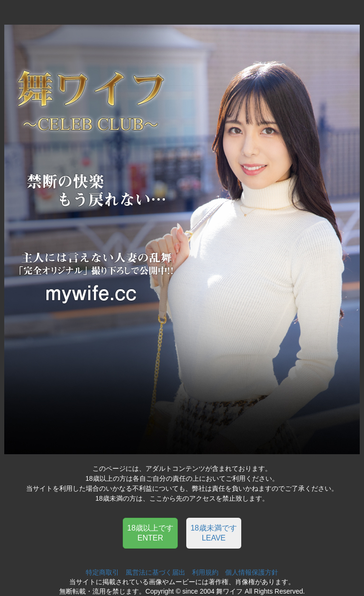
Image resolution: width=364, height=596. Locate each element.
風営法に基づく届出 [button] (155, 572)
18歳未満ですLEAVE (214, 533)
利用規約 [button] (205, 572)
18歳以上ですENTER (150, 533)
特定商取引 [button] (102, 572)
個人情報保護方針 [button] (252, 572)
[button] (150, 532)
